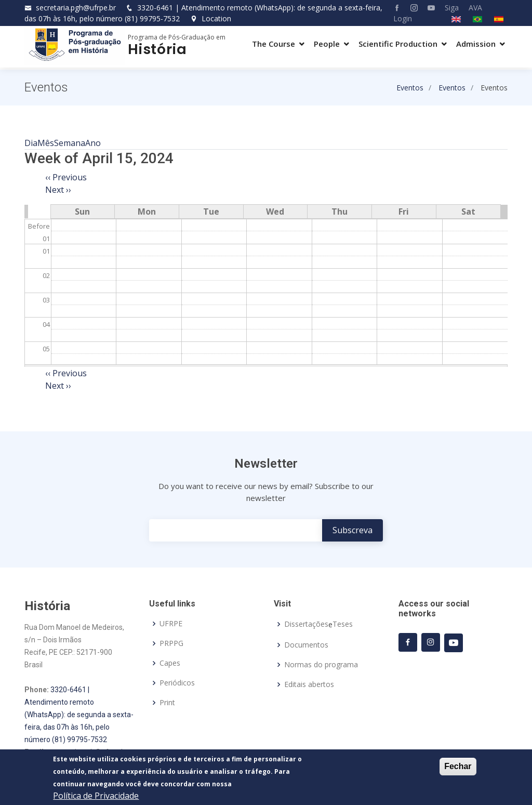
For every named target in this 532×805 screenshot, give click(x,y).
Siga (452, 8)
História (157, 49)
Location (211, 18)
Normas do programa (321, 665)
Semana (70, 143)
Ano (93, 143)
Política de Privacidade (96, 796)
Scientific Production (398, 44)
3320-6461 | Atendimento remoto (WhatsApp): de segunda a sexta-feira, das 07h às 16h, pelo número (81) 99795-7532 (79, 715)
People (327, 44)
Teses (343, 624)
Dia (31, 143)
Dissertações (306, 624)
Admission (476, 44)
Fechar (458, 767)
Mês (46, 143)
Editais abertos (309, 684)
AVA (475, 8)
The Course (274, 44)
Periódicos (177, 683)
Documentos (306, 645)
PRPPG (171, 643)
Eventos (410, 88)
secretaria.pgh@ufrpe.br (76, 8)
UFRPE (171, 624)
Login (403, 18)
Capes (170, 663)
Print (167, 703)
